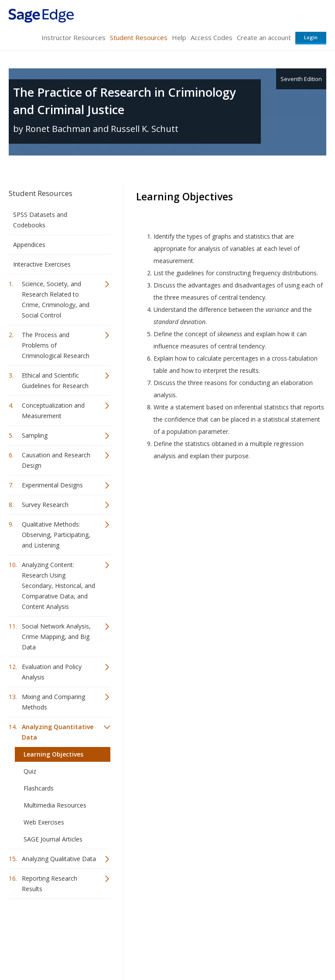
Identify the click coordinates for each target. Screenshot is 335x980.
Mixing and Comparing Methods (53, 702)
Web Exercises (44, 822)
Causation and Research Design (56, 460)
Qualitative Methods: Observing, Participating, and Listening (56, 535)
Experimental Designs (52, 485)
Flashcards (39, 788)
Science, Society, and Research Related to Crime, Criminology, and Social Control (56, 299)
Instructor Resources (73, 37)
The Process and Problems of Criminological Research (56, 345)
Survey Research (45, 505)
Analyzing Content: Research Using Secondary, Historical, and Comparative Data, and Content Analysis (58, 586)
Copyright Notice (220, 948)
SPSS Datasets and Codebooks (40, 220)
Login (311, 37)
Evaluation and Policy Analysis (52, 672)
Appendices (29, 245)
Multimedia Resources (55, 805)
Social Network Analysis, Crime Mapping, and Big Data (56, 637)
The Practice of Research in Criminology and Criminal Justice (124, 101)
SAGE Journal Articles (53, 839)
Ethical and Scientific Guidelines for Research (55, 380)
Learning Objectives (53, 754)
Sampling (35, 435)
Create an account (264, 37)
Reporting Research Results (50, 884)
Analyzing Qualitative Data (59, 859)
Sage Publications (58, 927)
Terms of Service (167, 948)
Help (179, 37)
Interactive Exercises (42, 264)
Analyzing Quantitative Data (58, 732)
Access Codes (212, 37)
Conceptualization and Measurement (53, 411)
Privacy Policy (269, 948)
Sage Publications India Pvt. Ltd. (135, 927)
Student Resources (139, 37)
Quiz (30, 771)
